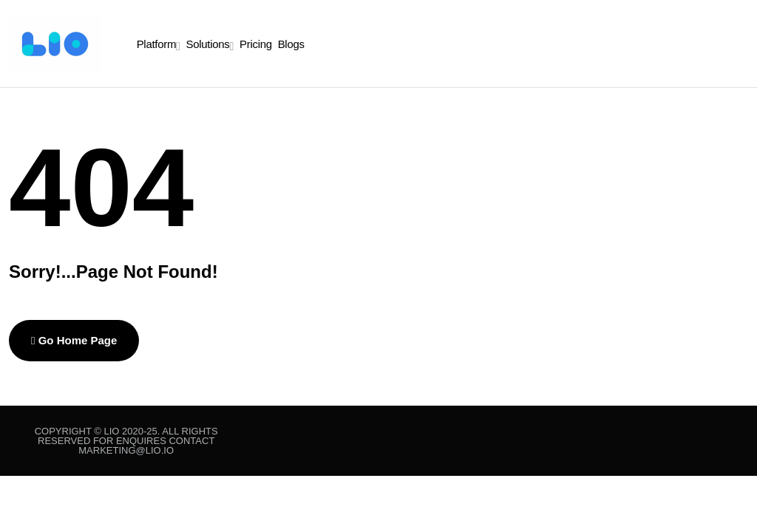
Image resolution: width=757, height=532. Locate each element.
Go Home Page (74, 340)
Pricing (256, 44)
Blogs (291, 44)
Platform (156, 44)
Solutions (208, 44)
